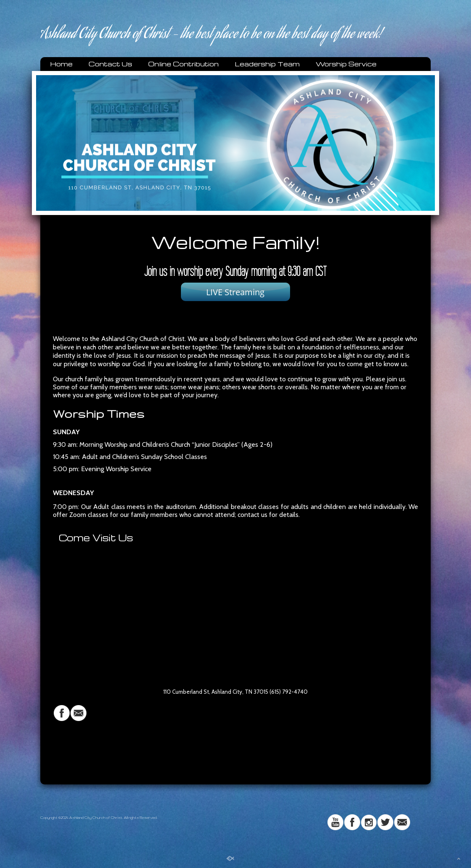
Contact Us (110, 64)
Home (61, 64)
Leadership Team (267, 64)
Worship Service (346, 64)
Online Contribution (183, 64)
